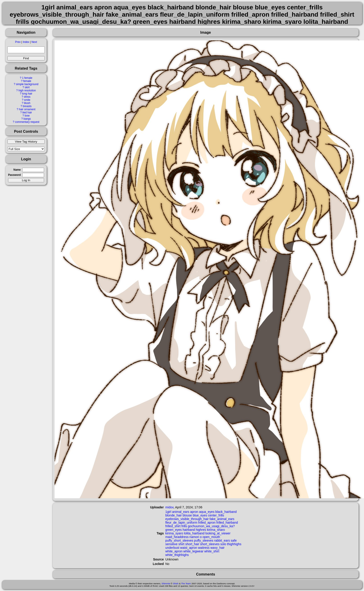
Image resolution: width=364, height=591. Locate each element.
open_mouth (211, 537)
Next (34, 42)
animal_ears (181, 512)
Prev (18, 42)
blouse (187, 515)
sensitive (171, 544)
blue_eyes (200, 515)
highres (201, 530)
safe (234, 540)
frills (184, 526)
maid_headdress (177, 537)
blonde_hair (173, 515)
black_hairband (226, 512)
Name (17, 170)
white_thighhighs (177, 555)
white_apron (174, 551)
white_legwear (193, 551)
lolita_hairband (194, 533)
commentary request (27, 122)
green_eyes (173, 530)
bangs (27, 119)
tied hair (27, 112)
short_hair (192, 544)
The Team (186, 583)
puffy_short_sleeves (179, 540)
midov (169, 507)
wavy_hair (217, 548)
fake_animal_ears (222, 519)
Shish (176, 583)
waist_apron (189, 548)
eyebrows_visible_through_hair (187, 519)
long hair (27, 94)
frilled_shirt (173, 526)
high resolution (27, 90)
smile (27, 100)
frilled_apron (207, 523)
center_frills (216, 515)
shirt (181, 544)
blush (27, 103)
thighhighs (234, 544)
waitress (204, 548)
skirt (27, 87)
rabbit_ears (222, 540)
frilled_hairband (227, 523)
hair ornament (27, 109)
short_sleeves (210, 544)
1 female (27, 78)
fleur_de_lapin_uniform (181, 523)
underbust (172, 548)
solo (223, 544)
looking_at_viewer (218, 533)
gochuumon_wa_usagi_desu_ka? (211, 526)
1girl (168, 512)
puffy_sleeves (204, 540)
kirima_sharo (216, 530)
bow (27, 116)
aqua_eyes (207, 512)
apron (194, 512)
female (27, 81)
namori (194, 537)
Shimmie (166, 583)
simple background (27, 84)
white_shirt (212, 551)
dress (27, 97)
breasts (27, 106)
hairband (189, 530)
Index (26, 42)
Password (14, 175)
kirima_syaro (174, 533)
